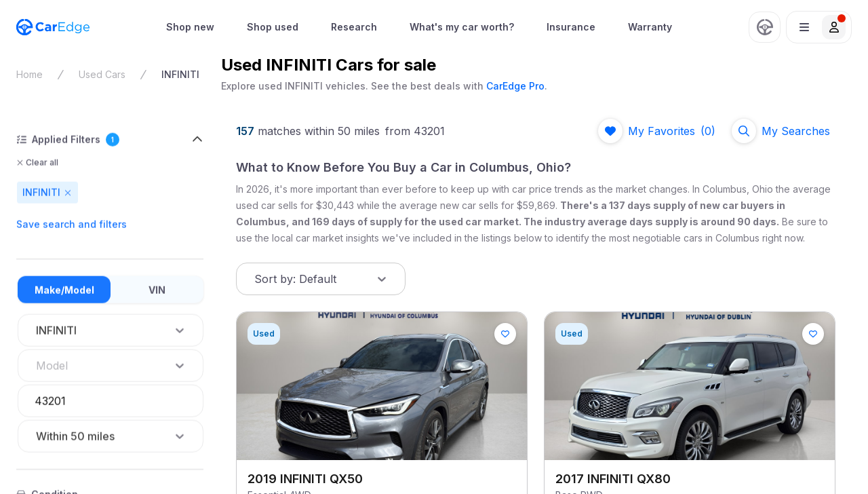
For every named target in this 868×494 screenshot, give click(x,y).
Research (354, 27)
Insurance (571, 27)
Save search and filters (72, 224)
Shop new (190, 27)
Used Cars (102, 74)
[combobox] (37, 366)
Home (29, 74)
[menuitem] (190, 27)
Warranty (650, 27)
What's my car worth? (462, 27)
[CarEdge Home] (53, 27)
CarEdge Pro (515, 86)
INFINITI (180, 74)
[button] (819, 27)
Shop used (273, 27)
